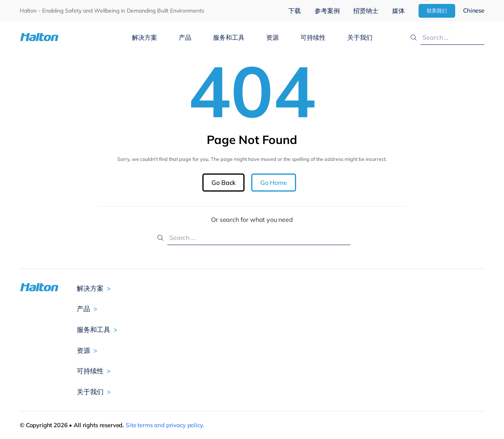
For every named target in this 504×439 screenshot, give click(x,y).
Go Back (223, 183)
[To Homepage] (58, 37)
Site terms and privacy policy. (165, 425)
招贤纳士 (366, 11)
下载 (295, 11)
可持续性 (313, 37)
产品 (185, 37)
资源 (272, 37)
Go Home (274, 183)
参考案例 (327, 11)
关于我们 (360, 37)
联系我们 (437, 11)
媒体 (398, 11)
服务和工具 (229, 37)
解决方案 (145, 37)
